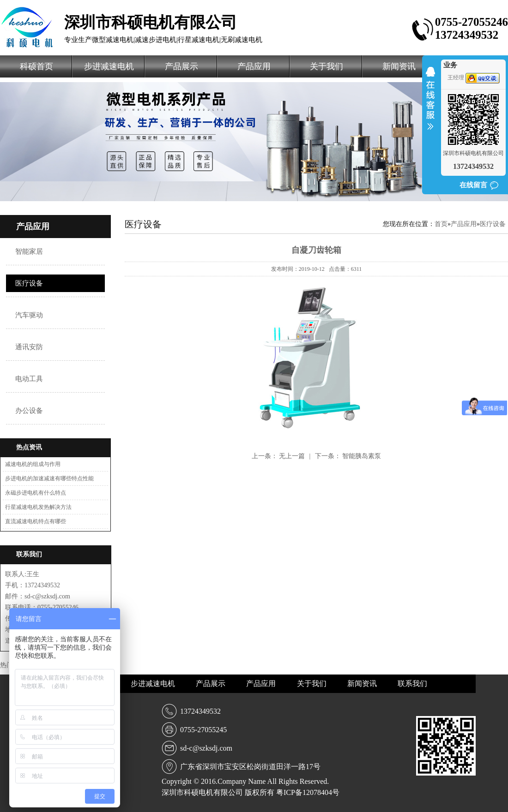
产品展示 (181, 66)
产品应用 (254, 66)
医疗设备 (29, 283)
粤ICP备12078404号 (308, 792)
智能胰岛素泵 (362, 456)
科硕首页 (36, 66)
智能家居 (29, 251)
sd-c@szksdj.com (206, 748)
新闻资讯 (399, 66)
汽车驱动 (29, 315)
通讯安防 (29, 347)
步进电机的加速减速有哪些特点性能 (49, 478)
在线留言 (473, 185)
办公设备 (29, 411)
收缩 (430, 104)
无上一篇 (293, 456)
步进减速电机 (109, 66)
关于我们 (327, 66)
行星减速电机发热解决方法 (38, 507)
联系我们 (412, 684)
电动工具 (29, 379)
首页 (441, 224)
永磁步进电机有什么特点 (36, 493)
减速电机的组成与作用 (33, 464)
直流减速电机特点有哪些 (36, 521)
